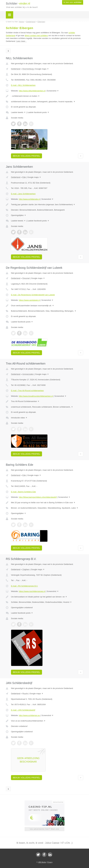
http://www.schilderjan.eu (29, 715)
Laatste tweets (18, 112)
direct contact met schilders (36, 36)
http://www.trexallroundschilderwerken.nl (36, 396)
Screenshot (53, 91)
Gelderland (16, 69)
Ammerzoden (28, 374)
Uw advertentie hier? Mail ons (44, 829)
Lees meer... (22, 41)
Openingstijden (19, 215)
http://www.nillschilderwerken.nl (32, 91)
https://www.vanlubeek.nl (29, 300)
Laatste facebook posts (38, 112)
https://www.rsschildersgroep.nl (32, 591)
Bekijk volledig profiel (26, 156)
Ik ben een (73, 2)
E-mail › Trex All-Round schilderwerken (27, 391)
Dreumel (26, 278)
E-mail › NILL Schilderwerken (23, 85)
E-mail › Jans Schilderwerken (23, 194)
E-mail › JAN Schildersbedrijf (23, 710)
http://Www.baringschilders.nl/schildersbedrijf (38, 497)
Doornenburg (28, 69)
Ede (24, 177)
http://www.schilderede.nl (29, 199)
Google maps (42, 69)
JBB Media (42, 862)
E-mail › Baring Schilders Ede (23, 492)
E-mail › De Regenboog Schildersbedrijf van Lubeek (33, 295)
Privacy (50, 862)
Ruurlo (25, 694)
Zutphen (26, 569)
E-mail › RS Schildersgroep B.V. (24, 586)
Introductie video (19, 418)
